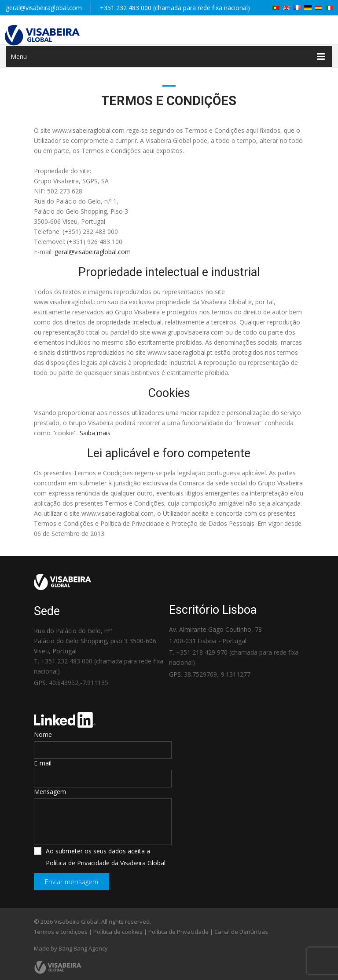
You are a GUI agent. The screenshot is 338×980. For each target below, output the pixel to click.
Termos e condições (61, 932)
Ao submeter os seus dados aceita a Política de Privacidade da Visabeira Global (100, 857)
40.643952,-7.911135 (79, 683)
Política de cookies (118, 932)
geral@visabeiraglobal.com (44, 8)
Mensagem (50, 792)
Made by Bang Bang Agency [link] (71, 948)
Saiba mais (95, 433)
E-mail (43, 763)
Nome (43, 734)
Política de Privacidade (178, 932)
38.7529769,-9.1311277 (217, 674)
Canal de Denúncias (241, 932)
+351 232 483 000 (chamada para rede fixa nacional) (175, 8)
